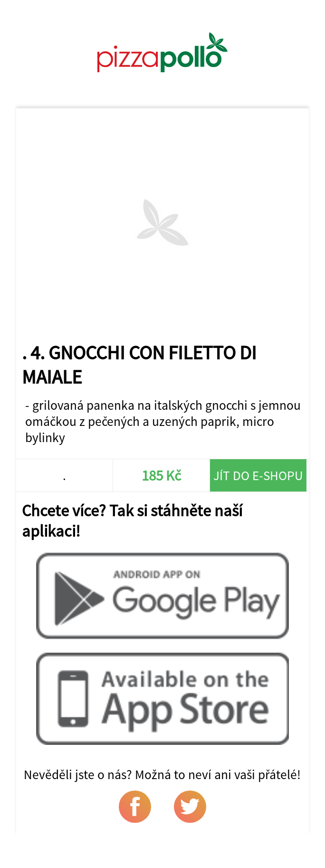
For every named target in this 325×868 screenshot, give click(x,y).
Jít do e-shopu (258, 475)
